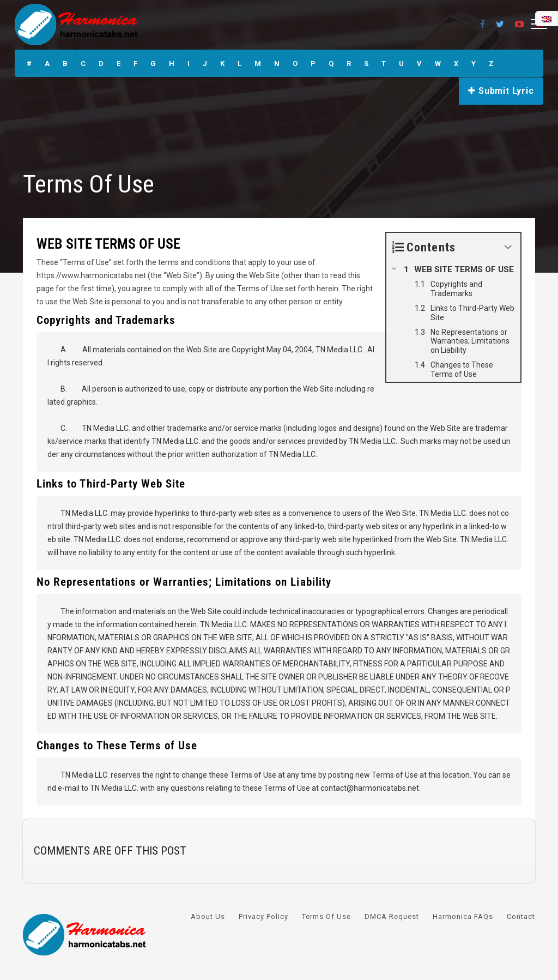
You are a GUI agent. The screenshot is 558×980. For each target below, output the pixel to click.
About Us (208, 916)
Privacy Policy (263, 916)
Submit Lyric (501, 91)
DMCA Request (392, 916)
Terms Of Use (326, 916)
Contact (521, 916)
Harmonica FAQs (463, 916)
